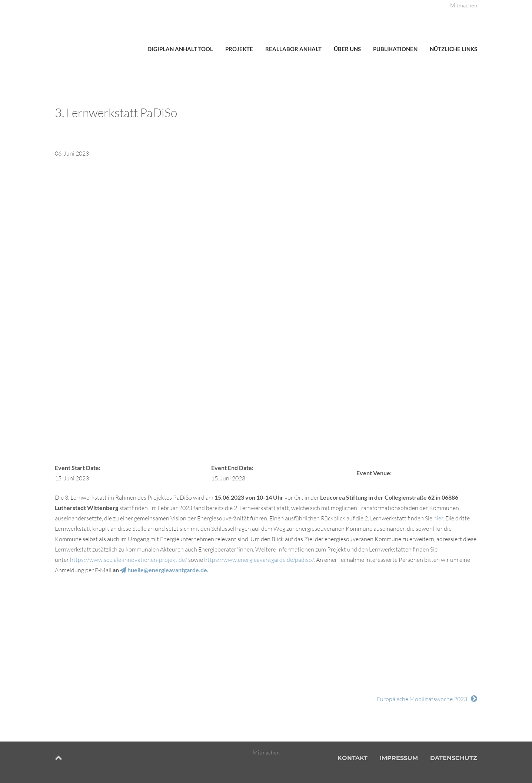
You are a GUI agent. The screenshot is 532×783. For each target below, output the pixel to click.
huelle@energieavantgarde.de (167, 570)
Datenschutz (454, 758)
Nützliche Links (453, 49)
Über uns (347, 49)
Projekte (239, 49)
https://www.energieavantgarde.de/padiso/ (259, 560)
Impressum (399, 758)
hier (438, 518)
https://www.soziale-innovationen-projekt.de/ (129, 560)
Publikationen (395, 49)
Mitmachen (464, 5)
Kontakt (353, 758)
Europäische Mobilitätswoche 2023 (422, 699)
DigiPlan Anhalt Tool (180, 49)
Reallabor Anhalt (293, 49)
